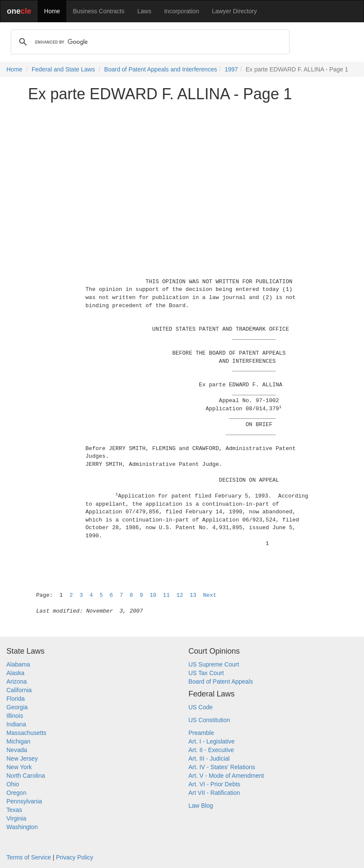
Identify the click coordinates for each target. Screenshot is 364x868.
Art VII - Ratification (215, 793)
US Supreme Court (214, 664)
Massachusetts (26, 733)
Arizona (16, 681)
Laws (144, 11)
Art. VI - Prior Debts (215, 784)
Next (210, 595)
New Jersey (22, 758)
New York (19, 767)
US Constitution (209, 720)
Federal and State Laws (63, 69)
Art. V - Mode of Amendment (226, 776)
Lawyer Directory (234, 11)
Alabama (18, 664)
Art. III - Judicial (209, 758)
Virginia (16, 818)
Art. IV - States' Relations (222, 767)
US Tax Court (206, 673)
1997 (231, 69)
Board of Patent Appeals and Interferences (161, 69)
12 (180, 595)
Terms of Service (29, 857)
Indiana (16, 724)
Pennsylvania (24, 801)
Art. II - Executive (212, 750)
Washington (22, 827)
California (19, 690)
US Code (201, 707)
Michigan (18, 741)
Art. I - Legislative (212, 741)
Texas (14, 810)
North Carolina (26, 776)
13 (193, 595)
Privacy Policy (75, 857)
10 (153, 595)
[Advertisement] (182, 169)
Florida (16, 699)
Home (52, 11)
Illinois (15, 716)
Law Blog (201, 806)
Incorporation (182, 11)
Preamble (201, 733)
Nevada (17, 750)
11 (166, 595)
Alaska (15, 673)
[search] (149, 42)
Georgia (17, 707)
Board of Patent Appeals (221, 681)
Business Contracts (99, 11)
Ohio (13, 784)
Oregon (16, 793)
